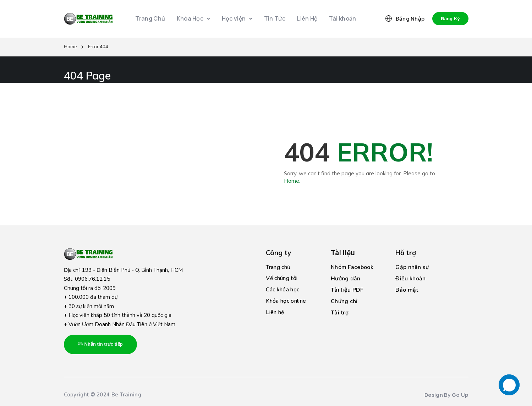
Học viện (237, 19)
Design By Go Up (446, 395)
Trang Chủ (152, 19)
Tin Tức (274, 19)
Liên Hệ (306, 19)
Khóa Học (194, 19)
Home (70, 46)
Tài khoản (341, 19)
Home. (292, 181)
